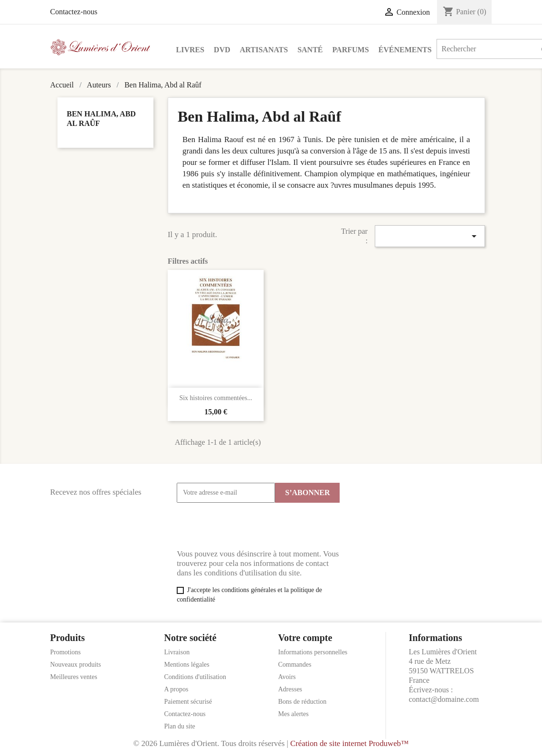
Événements (405, 50)
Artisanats (264, 50)
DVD (222, 50)
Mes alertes (294, 714)
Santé (310, 50)
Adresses (290, 689)
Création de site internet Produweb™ (349, 743)
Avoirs (287, 677)
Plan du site (180, 726)
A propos (176, 689)
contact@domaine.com (444, 699)
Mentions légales (187, 665)
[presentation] (249, 526)
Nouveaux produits (76, 665)
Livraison (177, 652)
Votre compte (305, 638)
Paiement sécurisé (188, 702)
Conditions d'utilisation (195, 677)
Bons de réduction (303, 702)
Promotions (66, 652)
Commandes (295, 665)
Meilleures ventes (74, 677)
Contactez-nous (74, 12)
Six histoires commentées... (216, 398)
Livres (190, 50)
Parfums (351, 50)
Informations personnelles (313, 652)
